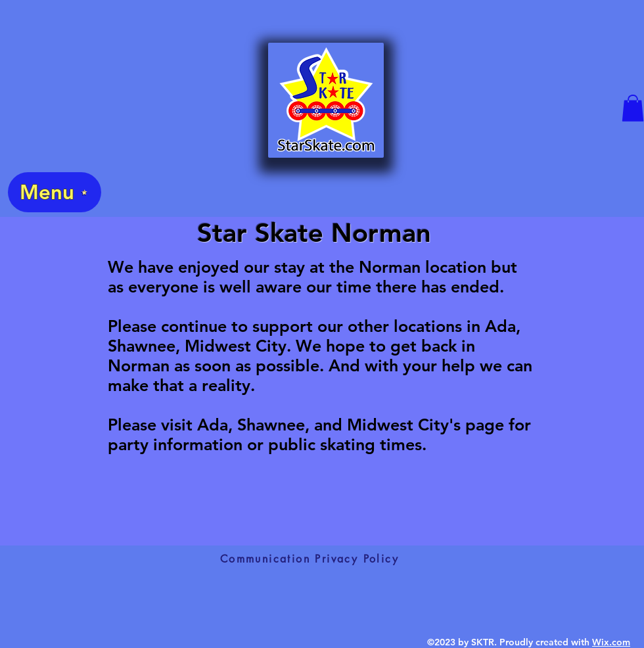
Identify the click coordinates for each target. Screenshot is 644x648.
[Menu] (55, 192)
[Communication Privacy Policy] (310, 559)
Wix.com (611, 642)
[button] (633, 108)
